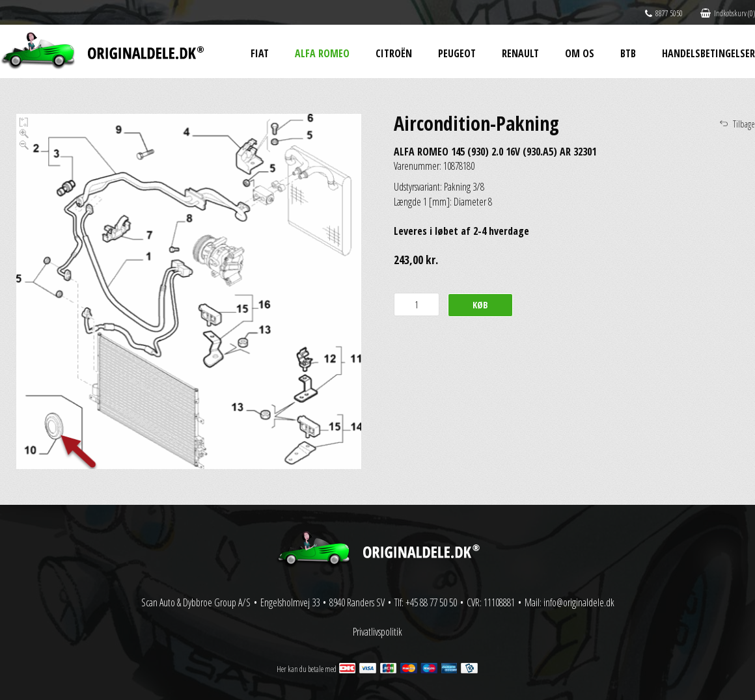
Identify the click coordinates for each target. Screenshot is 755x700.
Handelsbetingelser (708, 53)
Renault (520, 53)
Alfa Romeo (322, 53)
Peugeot (457, 53)
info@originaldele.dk (579, 602)
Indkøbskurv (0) (728, 13)
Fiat (260, 53)
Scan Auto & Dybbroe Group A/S (196, 602)
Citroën (394, 53)
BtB (628, 53)
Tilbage (744, 124)
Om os (580, 53)
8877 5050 (664, 13)
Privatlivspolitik (377, 632)
